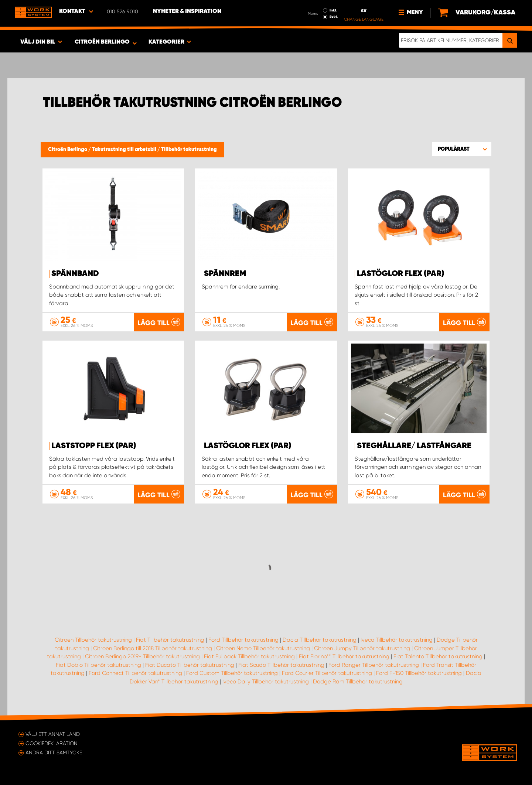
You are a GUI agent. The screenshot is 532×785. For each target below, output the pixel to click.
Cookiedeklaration (52, 743)
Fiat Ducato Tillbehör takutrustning (190, 665)
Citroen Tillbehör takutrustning (93, 640)
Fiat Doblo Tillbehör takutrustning (98, 665)
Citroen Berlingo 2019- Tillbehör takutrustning (142, 656)
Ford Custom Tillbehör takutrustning (232, 673)
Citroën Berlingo (68, 150)
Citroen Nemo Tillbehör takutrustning (263, 648)
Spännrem (225, 274)
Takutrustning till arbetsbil (125, 150)
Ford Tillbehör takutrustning (243, 640)
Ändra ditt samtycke (54, 752)
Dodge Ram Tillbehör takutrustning (358, 682)
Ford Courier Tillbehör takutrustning (327, 673)
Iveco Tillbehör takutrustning (397, 640)
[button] (462, 149)
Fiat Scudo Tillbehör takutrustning (281, 665)
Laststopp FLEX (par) (94, 446)
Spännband (75, 274)
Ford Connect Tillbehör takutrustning (135, 673)
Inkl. (333, 10)
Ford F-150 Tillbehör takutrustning (419, 673)
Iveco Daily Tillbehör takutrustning (266, 682)
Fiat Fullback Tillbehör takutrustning (249, 656)
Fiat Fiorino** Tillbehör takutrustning (344, 656)
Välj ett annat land (53, 734)
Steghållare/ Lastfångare (414, 446)
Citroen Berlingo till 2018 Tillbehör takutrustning (153, 648)
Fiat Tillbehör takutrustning (170, 640)
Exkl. (334, 17)
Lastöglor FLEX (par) (400, 274)
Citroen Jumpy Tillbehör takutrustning (362, 648)
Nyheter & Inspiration (187, 11)
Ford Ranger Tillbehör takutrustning (374, 665)
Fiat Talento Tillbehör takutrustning (438, 656)
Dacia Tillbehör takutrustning (320, 640)
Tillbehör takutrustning (189, 150)
